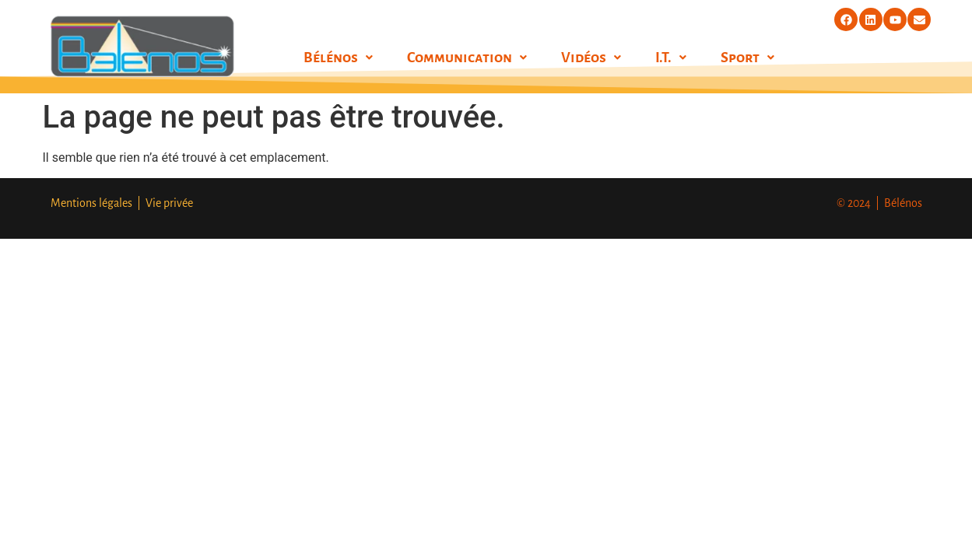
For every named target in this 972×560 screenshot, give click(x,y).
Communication (467, 58)
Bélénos (338, 58)
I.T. (671, 58)
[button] (338, 58)
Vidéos (591, 58)
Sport (747, 58)
